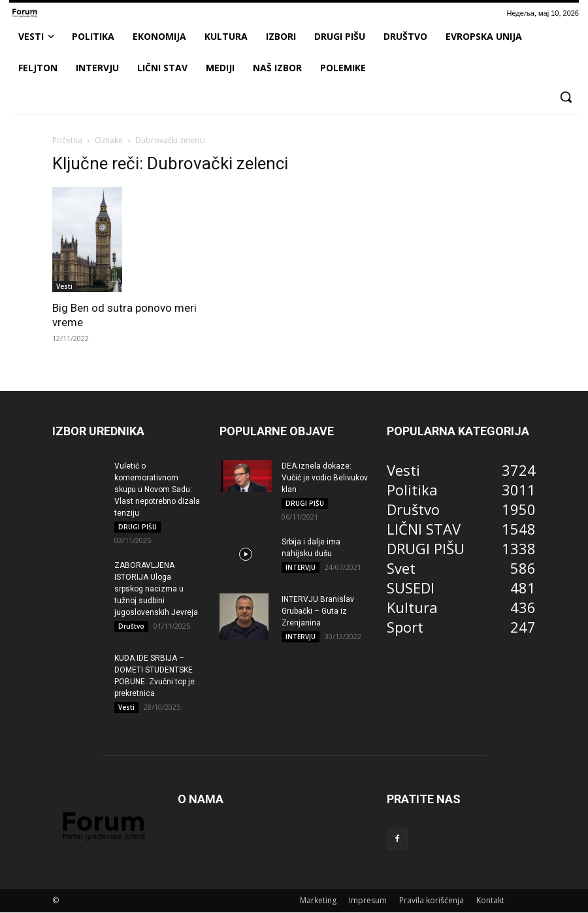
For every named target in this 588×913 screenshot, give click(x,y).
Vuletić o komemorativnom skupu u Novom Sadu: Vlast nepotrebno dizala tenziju (157, 490)
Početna (67, 140)
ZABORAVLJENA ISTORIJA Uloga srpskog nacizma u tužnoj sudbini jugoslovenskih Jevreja (156, 589)
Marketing (318, 901)
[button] (566, 97)
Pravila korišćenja (432, 901)
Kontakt (490, 901)
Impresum (368, 901)
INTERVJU (301, 568)
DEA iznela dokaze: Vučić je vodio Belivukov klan (325, 478)
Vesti (64, 286)
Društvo (131, 627)
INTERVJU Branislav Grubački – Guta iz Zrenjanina (318, 612)
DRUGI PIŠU (138, 527)
